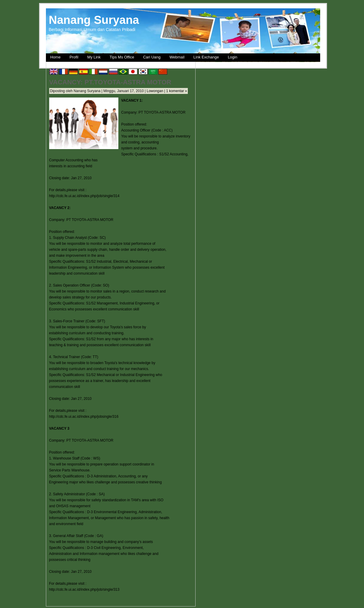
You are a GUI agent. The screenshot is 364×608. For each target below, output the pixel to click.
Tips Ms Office (122, 57)
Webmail (177, 57)
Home (56, 57)
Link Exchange (206, 57)
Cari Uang (152, 57)
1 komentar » (176, 91)
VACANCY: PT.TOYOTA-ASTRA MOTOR (110, 82)
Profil (74, 57)
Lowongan (155, 91)
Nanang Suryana (94, 20)
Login (233, 57)
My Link (94, 57)
